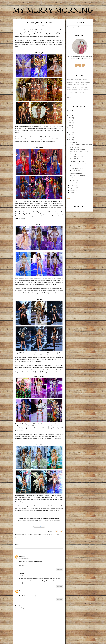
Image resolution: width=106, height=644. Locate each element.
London (75, 87)
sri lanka (70, 98)
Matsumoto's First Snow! (77, 173)
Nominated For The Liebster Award (80, 171)
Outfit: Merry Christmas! (77, 156)
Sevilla (86, 90)
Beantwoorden (59, 569)
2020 (70, 125)
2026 (70, 111)
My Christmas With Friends (77, 149)
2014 (20, 535)
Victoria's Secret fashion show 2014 (48, 536)
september (73, 188)
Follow (68, 199)
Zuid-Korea (70, 95)
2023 (70, 118)
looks (58, 535)
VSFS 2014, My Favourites (77, 176)
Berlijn (85, 80)
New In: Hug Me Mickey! (77, 168)
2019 (70, 128)
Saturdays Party (74, 181)
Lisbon (69, 87)
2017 (70, 132)
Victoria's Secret (34, 536)
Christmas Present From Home (78, 161)
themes (17, 536)
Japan (82, 82)
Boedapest (70, 82)
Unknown (22, 556)
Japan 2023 (76, 85)
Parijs (86, 87)
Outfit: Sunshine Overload (77, 178)
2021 (70, 123)
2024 (70, 115)
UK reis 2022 (70, 92)
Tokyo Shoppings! (75, 147)
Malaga (81, 87)
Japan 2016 (88, 82)
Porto (69, 90)
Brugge (77, 82)
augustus (73, 190)
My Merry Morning (53, 10)
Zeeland (83, 92)
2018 (70, 130)
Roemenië (75, 90)
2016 (70, 135)
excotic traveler (38, 535)
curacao (78, 95)
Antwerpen (70, 80)
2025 (70, 113)
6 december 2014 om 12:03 (24, 576)
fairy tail (46, 535)
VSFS (58, 536)
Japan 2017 (70, 85)
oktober (72, 185)
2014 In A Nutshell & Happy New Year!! (81, 145)
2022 (70, 120)
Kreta (82, 85)
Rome (81, 90)
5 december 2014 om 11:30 (24, 559)
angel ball (24, 535)
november (73, 183)
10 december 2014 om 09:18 (25, 593)
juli (71, 193)
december (73, 142)
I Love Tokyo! (74, 159)
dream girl (30, 535)
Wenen (77, 92)
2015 (70, 137)
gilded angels (52, 535)
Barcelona (78, 80)
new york (85, 95)
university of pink (24, 536)
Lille (87, 85)
